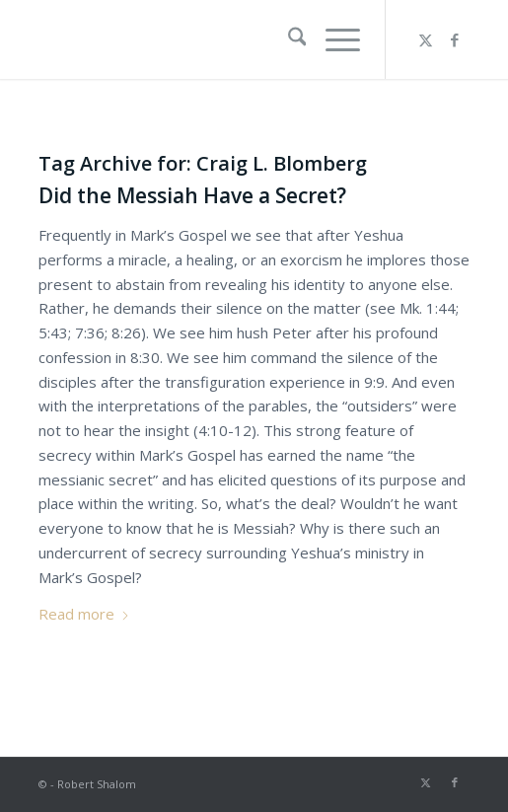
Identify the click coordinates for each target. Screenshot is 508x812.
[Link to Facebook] (455, 40)
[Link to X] (425, 40)
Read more (84, 614)
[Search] (288, 39)
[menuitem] (288, 39)
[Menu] (333, 39)
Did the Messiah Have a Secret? (192, 195)
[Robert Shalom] (211, 39)
